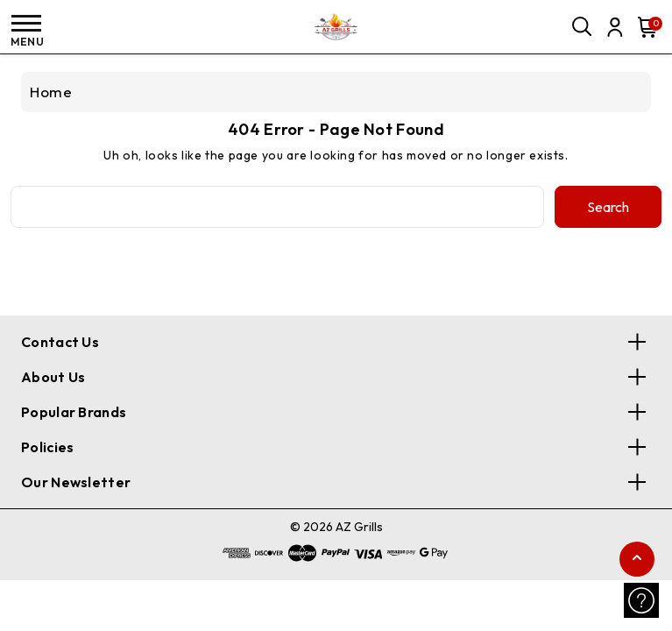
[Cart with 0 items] (644, 27)
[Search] (583, 27)
